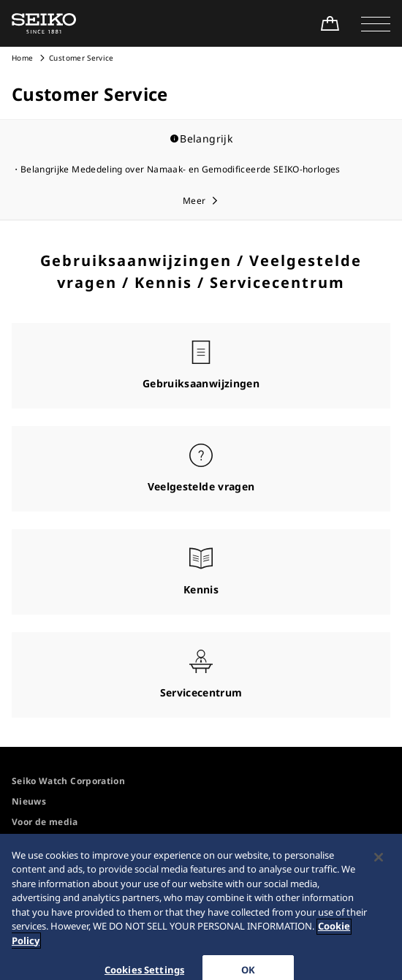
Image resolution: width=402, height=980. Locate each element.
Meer (194, 201)
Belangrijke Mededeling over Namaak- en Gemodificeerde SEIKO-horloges (181, 169)
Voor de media (45, 822)
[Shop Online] (330, 23)
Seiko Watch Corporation (68, 781)
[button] (376, 23)
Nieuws (29, 801)
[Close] (379, 866)
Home (22, 58)
